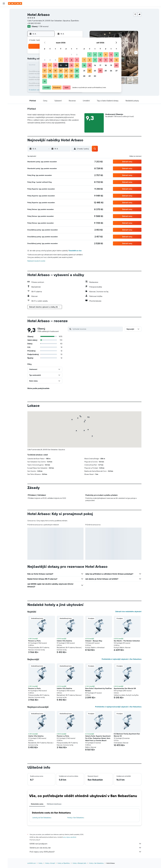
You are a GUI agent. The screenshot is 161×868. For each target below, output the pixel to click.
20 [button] (61, 71)
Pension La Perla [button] (34, 641)
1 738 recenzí (43, 26)
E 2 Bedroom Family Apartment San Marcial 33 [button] (127, 735)
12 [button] (55, 65)
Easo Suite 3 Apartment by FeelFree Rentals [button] (99, 690)
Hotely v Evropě (50, 863)
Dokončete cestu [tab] (37, 804)
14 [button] (66, 65)
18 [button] (50, 71)
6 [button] (61, 60)
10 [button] (45, 65)
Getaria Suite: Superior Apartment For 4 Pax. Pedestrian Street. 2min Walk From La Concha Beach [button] (98, 738)
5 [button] (55, 60)
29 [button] (71, 76)
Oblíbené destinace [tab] (54, 804)
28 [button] (66, 76)
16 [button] (77, 65)
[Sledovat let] (4, 31)
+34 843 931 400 (34, 23)
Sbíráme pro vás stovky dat (86, 848)
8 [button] (71, 60)
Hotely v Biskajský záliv (79, 863)
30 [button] (77, 76)
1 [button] (71, 55)
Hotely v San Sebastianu (76, 818)
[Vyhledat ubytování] (4, 15)
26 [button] (55, 76)
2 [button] (77, 55)
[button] (4, 3)
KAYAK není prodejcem (86, 844)
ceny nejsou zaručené (70, 837)
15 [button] (71, 65)
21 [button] (66, 71)
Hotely (40, 863)
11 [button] (50, 65)
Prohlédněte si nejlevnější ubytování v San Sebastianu (122, 659)
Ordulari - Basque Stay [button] (94, 641)
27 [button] (61, 76)
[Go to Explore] (4, 26)
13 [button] (61, 65)
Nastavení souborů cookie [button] (36, 261)
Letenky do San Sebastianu (42, 818)
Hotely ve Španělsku (64, 863)
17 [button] (45, 71)
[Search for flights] (4, 10)
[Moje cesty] (4, 42)
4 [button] (50, 60)
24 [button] (45, 76)
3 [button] (45, 60)
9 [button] (77, 60)
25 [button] (50, 76)
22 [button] (71, 71)
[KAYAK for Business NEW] (4, 35)
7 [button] (66, 60)
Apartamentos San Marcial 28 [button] (125, 688)
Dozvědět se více (75, 251)
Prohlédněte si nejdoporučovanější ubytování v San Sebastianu (118, 707)
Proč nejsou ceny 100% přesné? (86, 852)
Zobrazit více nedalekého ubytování (128, 611)
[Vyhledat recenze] (97, 329)
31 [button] (45, 81)
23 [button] (77, 71)
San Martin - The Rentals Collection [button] (127, 641)
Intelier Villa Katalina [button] (64, 641)
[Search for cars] (4, 20)
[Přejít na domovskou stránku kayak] (15, 3)
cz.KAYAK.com (32, 863)
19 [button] (55, 71)
